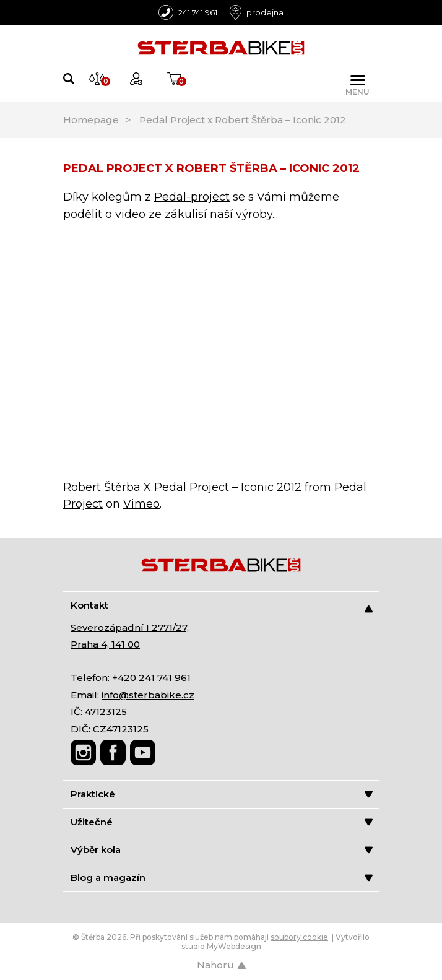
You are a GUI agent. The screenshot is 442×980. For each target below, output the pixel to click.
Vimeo (141, 504)
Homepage (91, 120)
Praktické (222, 794)
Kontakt (222, 606)
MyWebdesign (234, 946)
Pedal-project (192, 197)
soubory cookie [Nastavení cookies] (299, 937)
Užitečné (222, 822)
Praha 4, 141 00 (105, 644)
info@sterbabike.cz (148, 695)
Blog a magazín (222, 878)
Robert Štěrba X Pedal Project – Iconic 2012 (182, 487)
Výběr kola (222, 850)
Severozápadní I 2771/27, (130, 627)
